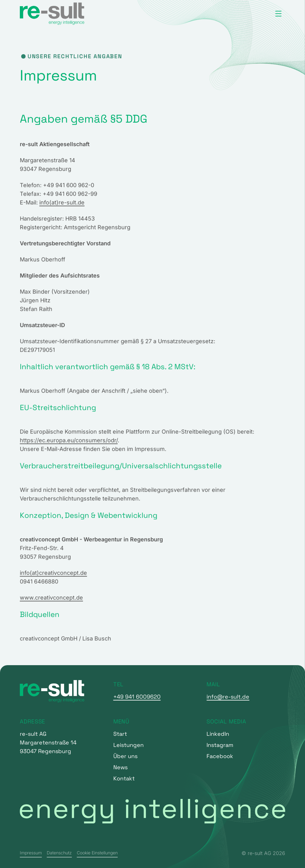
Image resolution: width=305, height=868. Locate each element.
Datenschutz (59, 853)
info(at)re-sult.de (62, 204)
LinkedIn (218, 734)
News (120, 767)
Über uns (125, 756)
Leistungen (129, 745)
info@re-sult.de (228, 697)
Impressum (31, 853)
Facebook (220, 756)
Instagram (220, 745)
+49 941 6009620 (137, 697)
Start (120, 734)
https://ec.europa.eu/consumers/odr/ (69, 442)
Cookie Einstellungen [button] (97, 853)
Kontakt (124, 778)
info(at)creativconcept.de (53, 575)
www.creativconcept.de (51, 599)
